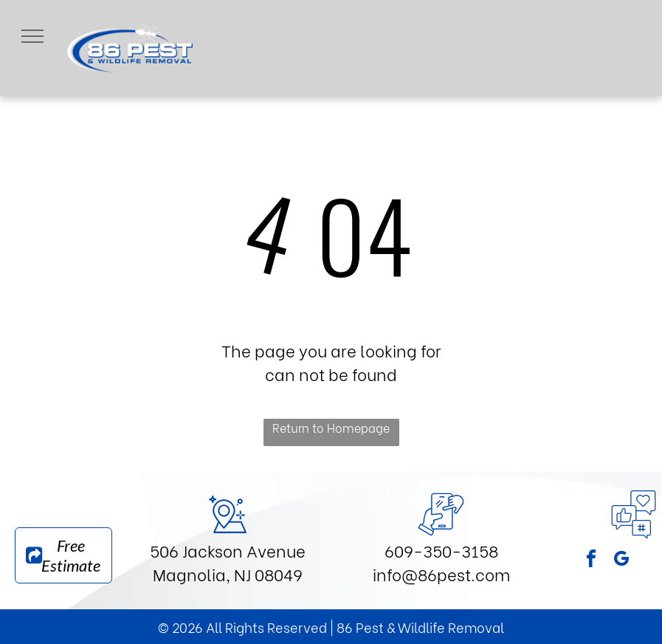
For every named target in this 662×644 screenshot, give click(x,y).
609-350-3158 (441, 550)
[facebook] (591, 561)
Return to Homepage (331, 427)
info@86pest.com (441, 574)
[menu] (32, 36)
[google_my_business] (621, 561)
